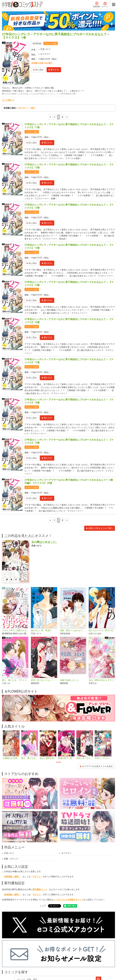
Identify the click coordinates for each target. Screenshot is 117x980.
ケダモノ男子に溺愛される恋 (15, 602)
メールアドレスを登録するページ (68, 871)
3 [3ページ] (62, 89)
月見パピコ (45, 21)
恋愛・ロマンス (11, 830)
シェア (43, 877)
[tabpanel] (11, 717)
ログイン (37, 848)
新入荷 (8, 958)
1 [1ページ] (55, 89)
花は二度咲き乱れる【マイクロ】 (102, 652)
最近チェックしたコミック (78, 958)
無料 (58, 958)
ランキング (22, 958)
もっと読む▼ (8, 72)
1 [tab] (58, 734)
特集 (35, 958)
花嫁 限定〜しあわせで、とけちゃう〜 (73, 602)
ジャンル (47, 958)
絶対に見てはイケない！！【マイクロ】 (44, 652)
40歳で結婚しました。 (70, 652)
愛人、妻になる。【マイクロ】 (15, 652)
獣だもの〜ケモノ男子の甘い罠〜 (102, 602)
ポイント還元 (52, 15)
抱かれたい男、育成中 (41, 602)
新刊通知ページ (40, 861)
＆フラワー (45, 26)
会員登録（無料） (12, 848)
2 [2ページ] (59, 89)
